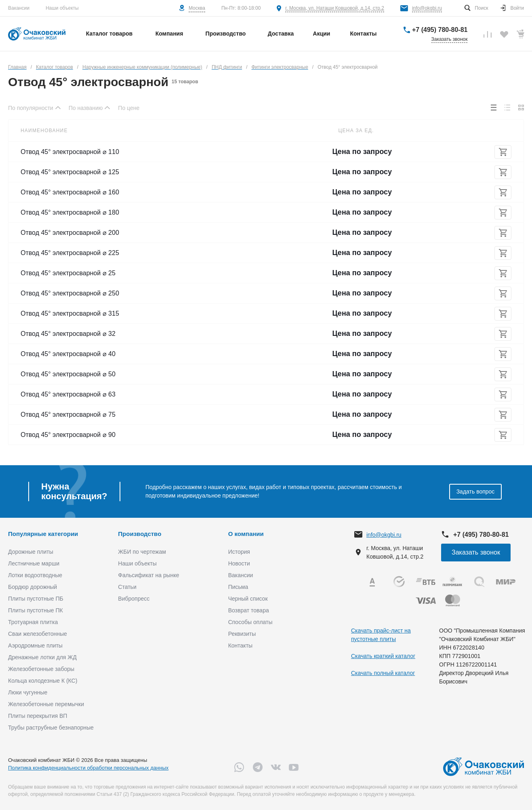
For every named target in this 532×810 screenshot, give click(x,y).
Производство (140, 534)
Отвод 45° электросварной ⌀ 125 (70, 172)
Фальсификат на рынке (148, 575)
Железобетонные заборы (41, 669)
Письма (238, 587)
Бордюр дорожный (33, 587)
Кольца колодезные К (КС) (43, 681)
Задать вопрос (476, 491)
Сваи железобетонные (38, 634)
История (239, 552)
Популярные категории (43, 534)
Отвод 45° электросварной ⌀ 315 (70, 313)
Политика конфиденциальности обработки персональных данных (88, 768)
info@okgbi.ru (427, 8)
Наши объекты (62, 8)
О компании (246, 534)
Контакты (240, 645)
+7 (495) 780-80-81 (440, 30)
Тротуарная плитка (33, 622)
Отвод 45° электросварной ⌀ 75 (68, 414)
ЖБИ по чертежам (142, 552)
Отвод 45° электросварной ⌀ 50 (68, 374)
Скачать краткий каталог (383, 656)
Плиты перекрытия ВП (38, 716)
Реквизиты (242, 634)
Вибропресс (134, 599)
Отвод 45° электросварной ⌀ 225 (70, 253)
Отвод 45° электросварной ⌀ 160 (70, 192)
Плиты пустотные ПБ (36, 599)
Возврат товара (249, 610)
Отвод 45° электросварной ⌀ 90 (68, 435)
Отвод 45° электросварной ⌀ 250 (70, 293)
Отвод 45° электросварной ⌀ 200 (70, 233)
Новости (239, 563)
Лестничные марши (34, 563)
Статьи (127, 587)
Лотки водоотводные (35, 575)
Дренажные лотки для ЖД (42, 657)
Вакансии (19, 8)
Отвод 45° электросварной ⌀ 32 (68, 334)
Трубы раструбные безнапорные (51, 728)
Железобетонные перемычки (46, 704)
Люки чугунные (28, 692)
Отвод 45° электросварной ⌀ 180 (70, 212)
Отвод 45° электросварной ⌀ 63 (68, 394)
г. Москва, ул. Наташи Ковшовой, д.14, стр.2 (335, 8)
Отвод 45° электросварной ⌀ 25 (68, 273)
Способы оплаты (250, 622)
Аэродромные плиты (35, 645)
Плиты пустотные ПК (36, 610)
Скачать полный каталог (383, 673)
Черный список (248, 599)
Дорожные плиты (31, 552)
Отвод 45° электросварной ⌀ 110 (70, 152)
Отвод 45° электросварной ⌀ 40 (68, 354)
